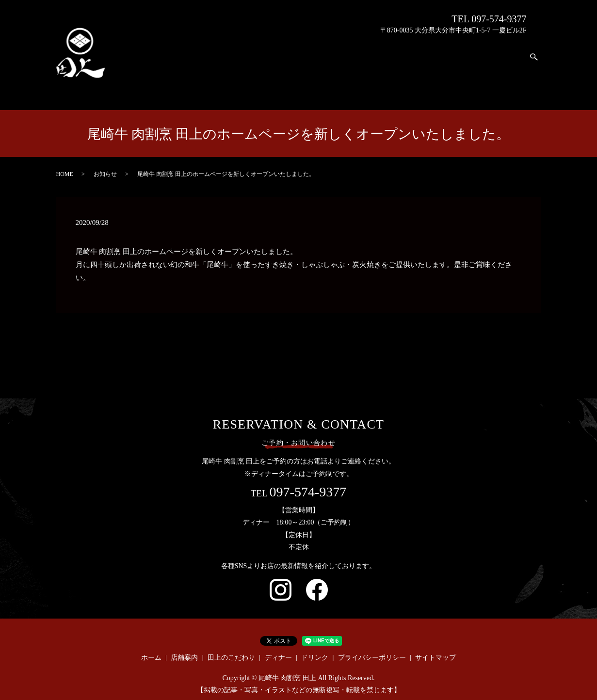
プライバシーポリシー (372, 648)
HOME (65, 165)
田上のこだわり (454, 72)
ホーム (396, 60)
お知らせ (105, 165)
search (534, 58)
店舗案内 (426, 52)
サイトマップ (436, 648)
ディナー (483, 64)
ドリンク (511, 68)
